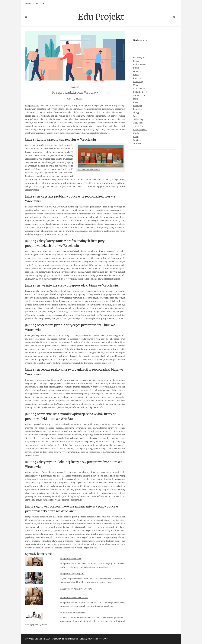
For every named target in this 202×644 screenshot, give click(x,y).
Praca (136, 99)
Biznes (136, 61)
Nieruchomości (140, 92)
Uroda (136, 133)
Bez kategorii (139, 57)
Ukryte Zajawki (140, 130)
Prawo (136, 102)
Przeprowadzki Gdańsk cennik (74, 598)
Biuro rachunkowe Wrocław (73, 613)
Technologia (139, 119)
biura (28, 155)
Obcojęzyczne (140, 95)
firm (56, 251)
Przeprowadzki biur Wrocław (89, 170)
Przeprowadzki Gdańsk (71, 559)
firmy (39, 112)
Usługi (136, 137)
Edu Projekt (101, 17)
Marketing (138, 82)
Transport (75, 87)
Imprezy (137, 78)
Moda (136, 85)
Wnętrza (137, 140)
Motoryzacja (139, 88)
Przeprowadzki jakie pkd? (72, 574)
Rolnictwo (138, 109)
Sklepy (136, 112)
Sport (136, 116)
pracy (72, 116)
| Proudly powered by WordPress (94, 639)
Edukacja (137, 71)
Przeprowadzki (32, 106)
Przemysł (138, 106)
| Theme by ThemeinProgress (65, 639)
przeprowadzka (64, 112)
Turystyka (138, 126)
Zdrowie (137, 143)
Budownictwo (140, 64)
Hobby (136, 75)
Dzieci (136, 68)
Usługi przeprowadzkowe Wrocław (76, 589)
